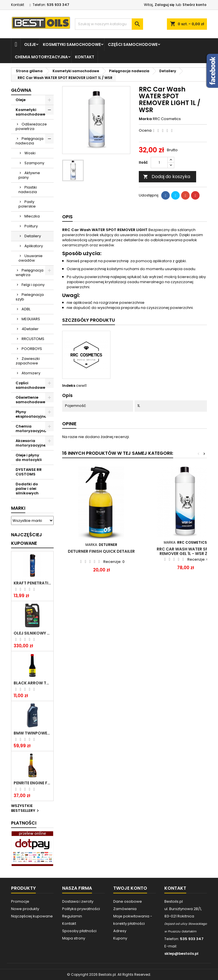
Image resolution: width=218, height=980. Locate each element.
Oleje (30, 44)
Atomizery (31, 373)
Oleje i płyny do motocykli (29, 457)
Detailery (33, 236)
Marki (18, 508)
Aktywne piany (29, 175)
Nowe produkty (25, 909)
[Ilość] (159, 163)
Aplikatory (34, 246)
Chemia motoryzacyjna (41, 57)
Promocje (20, 901)
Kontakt (18, 5)
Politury (31, 226)
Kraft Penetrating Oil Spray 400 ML (32, 583)
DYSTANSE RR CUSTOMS (29, 472)
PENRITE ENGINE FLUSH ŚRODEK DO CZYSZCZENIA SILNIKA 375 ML (32, 783)
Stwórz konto (194, 5)
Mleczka (32, 216)
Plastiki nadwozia (28, 190)
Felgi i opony (33, 285)
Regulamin (72, 916)
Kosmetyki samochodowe (72, 44)
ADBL (26, 309)
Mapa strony (74, 938)
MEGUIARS (31, 319)
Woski (30, 153)
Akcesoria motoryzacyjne (31, 443)
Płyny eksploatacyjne (31, 414)
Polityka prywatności (81, 909)
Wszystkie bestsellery (26, 808)
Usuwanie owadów (31, 258)
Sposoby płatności (79, 931)
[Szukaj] (109, 24)
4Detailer (30, 329)
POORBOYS (32, 349)
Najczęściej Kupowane (27, 539)
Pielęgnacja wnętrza (30, 273)
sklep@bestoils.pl (181, 954)
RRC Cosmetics (167, 119)
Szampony (34, 163)
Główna (21, 90)
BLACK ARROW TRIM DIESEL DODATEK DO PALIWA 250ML (32, 683)
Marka (145, 119)
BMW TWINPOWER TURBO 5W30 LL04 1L (32, 733)
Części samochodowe (133, 44)
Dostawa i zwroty (78, 901)
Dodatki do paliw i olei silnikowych (27, 489)
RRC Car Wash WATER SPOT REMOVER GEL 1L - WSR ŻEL (185, 551)
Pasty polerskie (27, 204)
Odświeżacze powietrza (31, 126)
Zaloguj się (164, 5)
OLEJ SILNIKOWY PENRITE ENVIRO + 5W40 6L (32, 633)
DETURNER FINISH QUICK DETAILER (101, 551)
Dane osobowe (128, 901)
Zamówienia (125, 909)
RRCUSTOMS (33, 339)
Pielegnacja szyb (30, 297)
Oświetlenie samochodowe (30, 400)
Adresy (120, 931)
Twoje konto (130, 888)
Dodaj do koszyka (167, 177)
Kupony (120, 938)
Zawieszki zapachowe (28, 361)
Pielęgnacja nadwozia (30, 141)
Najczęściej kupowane (32, 916)
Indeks (69, 386)
